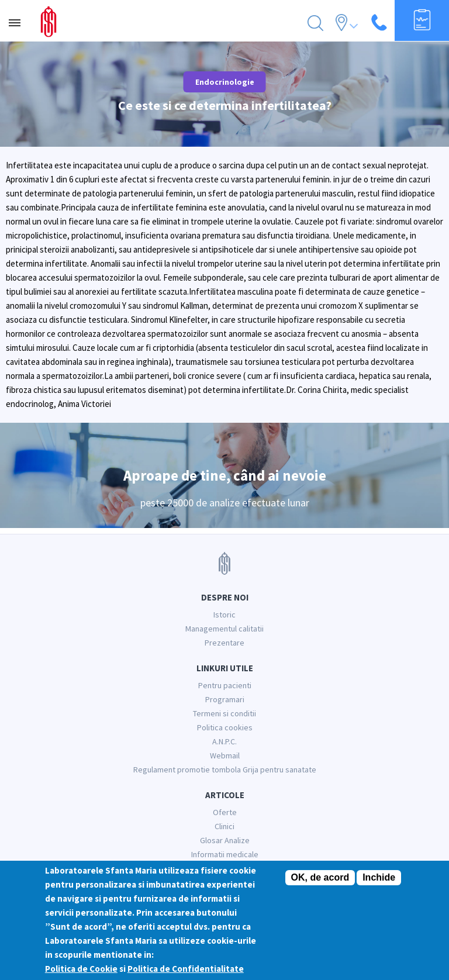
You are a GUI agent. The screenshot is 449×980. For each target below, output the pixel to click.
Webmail (225, 755)
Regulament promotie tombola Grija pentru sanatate (225, 769)
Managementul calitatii (224, 629)
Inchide (379, 878)
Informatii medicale (225, 854)
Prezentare (224, 643)
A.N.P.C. (224, 741)
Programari (225, 699)
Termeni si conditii (224, 713)
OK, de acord (320, 878)
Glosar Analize (225, 840)
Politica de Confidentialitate (186, 969)
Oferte (225, 812)
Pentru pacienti (225, 685)
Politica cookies (225, 727)
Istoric (224, 615)
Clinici (224, 826)
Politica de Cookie (81, 969)
